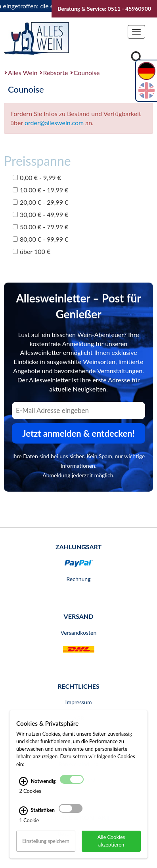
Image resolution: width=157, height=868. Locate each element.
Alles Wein (23, 73)
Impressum (79, 702)
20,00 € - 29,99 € (40, 202)
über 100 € (32, 251)
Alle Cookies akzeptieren (111, 849)
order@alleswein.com (54, 123)
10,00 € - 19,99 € (40, 190)
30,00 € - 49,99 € (40, 214)
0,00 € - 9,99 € (37, 177)
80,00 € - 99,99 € (40, 239)
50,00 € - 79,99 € (40, 227)
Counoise (87, 73)
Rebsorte (56, 73)
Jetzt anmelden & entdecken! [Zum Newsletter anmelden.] (78, 433)
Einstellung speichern (46, 849)
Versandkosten (78, 633)
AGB (79, 718)
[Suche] (137, 58)
